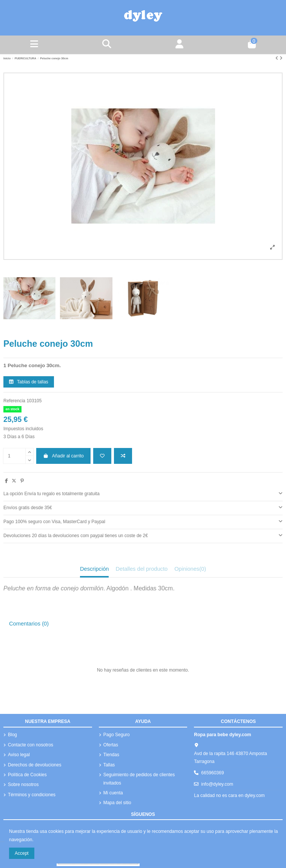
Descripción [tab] (95, 569)
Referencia (14, 401)
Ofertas (111, 745)
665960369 (212, 773)
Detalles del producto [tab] (141, 569)
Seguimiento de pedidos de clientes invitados (139, 779)
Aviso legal (19, 755)
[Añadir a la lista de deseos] (102, 456)
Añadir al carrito (63, 456)
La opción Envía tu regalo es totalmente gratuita (143, 493)
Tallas (109, 765)
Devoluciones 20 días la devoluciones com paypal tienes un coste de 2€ (143, 535)
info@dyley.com (217, 784)
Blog (12, 735)
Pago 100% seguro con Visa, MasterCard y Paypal (143, 521)
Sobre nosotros (23, 785)
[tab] (143, 494)
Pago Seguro (117, 735)
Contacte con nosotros (31, 745)
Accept (22, 853)
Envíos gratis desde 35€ (143, 507)
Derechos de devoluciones (35, 765)
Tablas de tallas (29, 382)
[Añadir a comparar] (123, 456)
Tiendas (111, 755)
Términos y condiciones (32, 795)
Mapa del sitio (117, 803)
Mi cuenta (113, 793)
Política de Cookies (27, 775)
